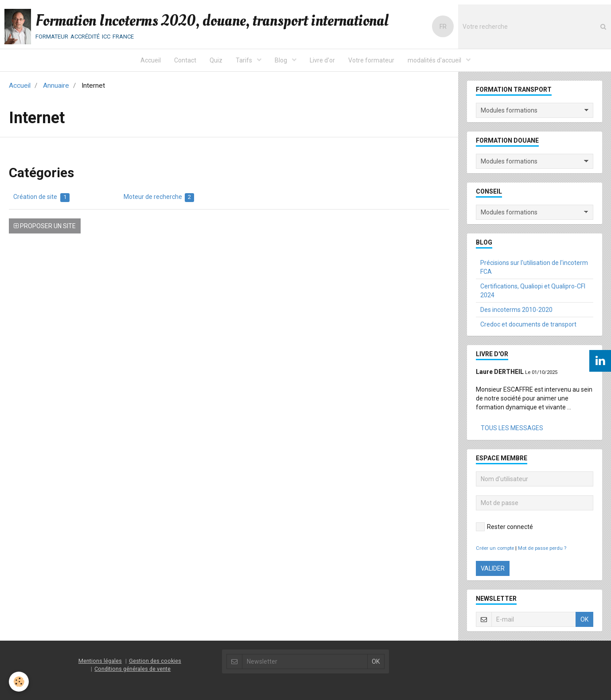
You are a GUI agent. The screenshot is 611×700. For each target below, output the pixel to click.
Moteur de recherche (159, 198)
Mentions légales (100, 661)
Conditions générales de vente (132, 669)
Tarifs (245, 60)
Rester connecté (504, 527)
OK (584, 619)
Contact (185, 60)
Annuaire (56, 86)
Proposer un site (45, 226)
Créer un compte (495, 548)
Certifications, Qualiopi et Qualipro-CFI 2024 (533, 291)
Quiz (216, 60)
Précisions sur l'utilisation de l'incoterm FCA (534, 267)
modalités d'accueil (435, 60)
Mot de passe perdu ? (542, 548)
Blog (282, 60)
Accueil (151, 60)
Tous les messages (512, 428)
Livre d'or (322, 60)
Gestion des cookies (155, 661)
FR (443, 27)
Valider (493, 568)
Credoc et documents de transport (528, 324)
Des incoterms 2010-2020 (516, 310)
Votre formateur (371, 60)
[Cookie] (19, 682)
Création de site (41, 198)
